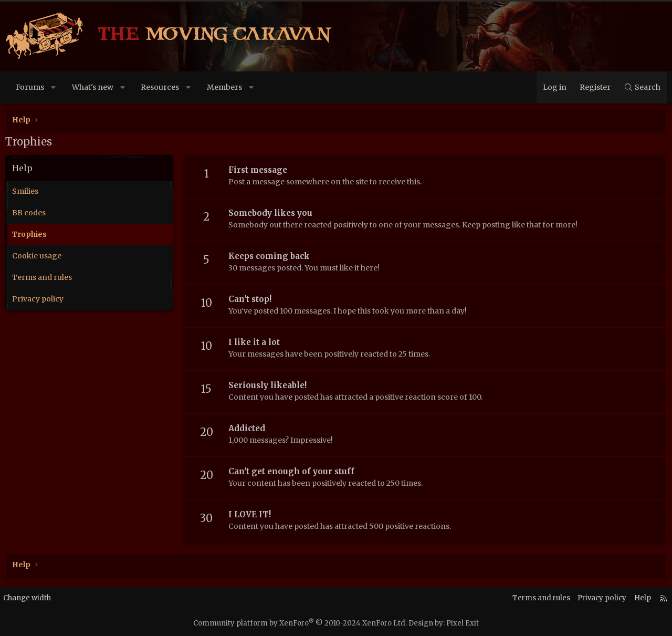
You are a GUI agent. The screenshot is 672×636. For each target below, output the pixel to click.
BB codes (29, 213)
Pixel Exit (463, 623)
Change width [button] (35, 598)
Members (224, 87)
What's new (93, 87)
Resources (160, 87)
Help (635, 598)
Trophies (29, 234)
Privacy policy (38, 299)
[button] (54, 87)
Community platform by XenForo (300, 623)
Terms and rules (42, 277)
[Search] (642, 87)
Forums (30, 87)
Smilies (25, 191)
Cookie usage (37, 256)
